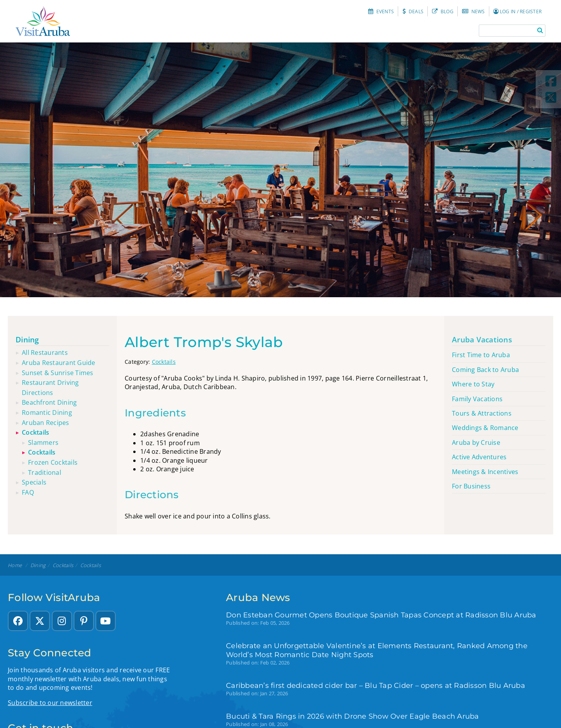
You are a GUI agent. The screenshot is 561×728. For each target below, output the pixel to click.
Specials (34, 482)
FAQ (28, 492)
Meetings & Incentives (485, 472)
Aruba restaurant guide (59, 363)
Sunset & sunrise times (58, 373)
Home (15, 565)
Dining (27, 339)
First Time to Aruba (481, 355)
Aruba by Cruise (476, 442)
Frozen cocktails (53, 462)
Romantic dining (47, 412)
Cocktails (164, 362)
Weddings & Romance (485, 428)
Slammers (43, 442)
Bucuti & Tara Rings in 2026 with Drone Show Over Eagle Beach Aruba (353, 716)
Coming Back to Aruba (485, 370)
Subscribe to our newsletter (50, 703)
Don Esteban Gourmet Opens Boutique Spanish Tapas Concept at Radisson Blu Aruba (381, 615)
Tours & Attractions (482, 413)
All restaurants (45, 353)
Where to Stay (473, 384)
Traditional (45, 472)
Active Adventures (479, 457)
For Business (471, 486)
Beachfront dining (49, 402)
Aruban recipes (46, 423)
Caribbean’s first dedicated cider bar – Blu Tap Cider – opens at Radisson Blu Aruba (376, 685)
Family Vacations (477, 399)
